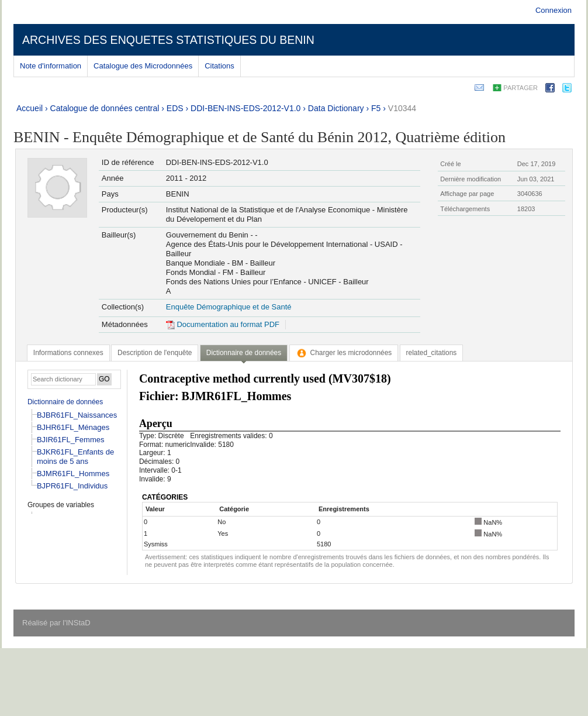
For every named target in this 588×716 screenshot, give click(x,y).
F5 (376, 108)
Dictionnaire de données (65, 402)
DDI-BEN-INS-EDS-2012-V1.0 (245, 108)
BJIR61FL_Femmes (71, 440)
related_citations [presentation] (432, 353)
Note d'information (51, 66)
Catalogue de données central (105, 108)
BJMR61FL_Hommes (73, 474)
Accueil (30, 108)
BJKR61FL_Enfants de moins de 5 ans (75, 457)
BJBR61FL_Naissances (77, 415)
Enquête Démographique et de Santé (229, 307)
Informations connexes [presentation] (68, 353)
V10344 (402, 108)
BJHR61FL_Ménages (73, 427)
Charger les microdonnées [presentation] (344, 353)
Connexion (554, 10)
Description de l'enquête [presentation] (155, 353)
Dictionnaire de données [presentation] (244, 353)
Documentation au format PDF (223, 324)
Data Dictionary (336, 108)
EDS (175, 108)
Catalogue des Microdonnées (143, 66)
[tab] (68, 353)
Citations (219, 66)
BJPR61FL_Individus (72, 486)
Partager (520, 88)
